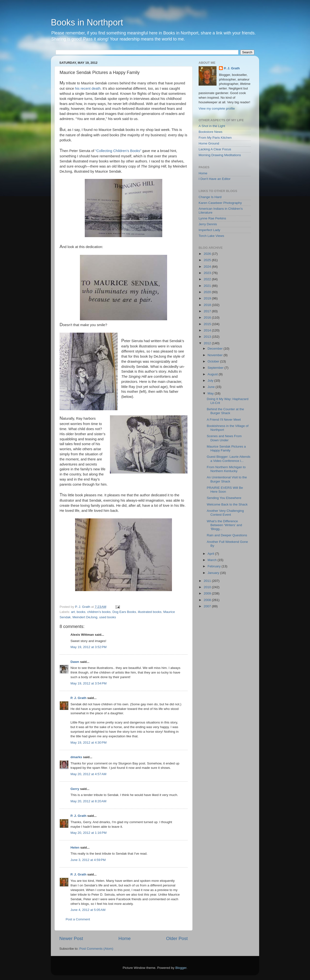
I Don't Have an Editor (215, 179)
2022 (208, 279)
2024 (208, 267)
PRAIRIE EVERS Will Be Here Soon (225, 490)
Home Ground (209, 143)
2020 (208, 292)
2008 (208, 600)
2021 (208, 286)
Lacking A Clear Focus (215, 149)
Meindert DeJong (85, 617)
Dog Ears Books (124, 612)
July (211, 381)
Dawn (75, 662)
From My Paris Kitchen (215, 138)
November (216, 355)
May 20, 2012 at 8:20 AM (88, 801)
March (213, 560)
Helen (75, 847)
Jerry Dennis (208, 224)
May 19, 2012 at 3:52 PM (89, 647)
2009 (208, 593)
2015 (208, 324)
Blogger (181, 968)
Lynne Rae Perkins (212, 218)
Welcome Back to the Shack (227, 504)
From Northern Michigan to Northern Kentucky (226, 469)
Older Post (177, 938)
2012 (208, 343)
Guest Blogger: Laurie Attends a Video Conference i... (229, 459)
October (214, 361)
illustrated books (150, 612)
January (214, 573)
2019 (208, 298)
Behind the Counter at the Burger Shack (225, 411)
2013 (208, 337)
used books (108, 617)
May (211, 393)
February (215, 566)
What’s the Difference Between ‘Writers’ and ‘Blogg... (225, 525)
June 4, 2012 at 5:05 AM (88, 910)
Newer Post (71, 938)
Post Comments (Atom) (96, 949)
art (73, 612)
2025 (208, 260)
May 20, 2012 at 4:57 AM (88, 774)
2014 (208, 330)
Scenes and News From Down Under (224, 438)
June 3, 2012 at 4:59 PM (88, 860)
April (211, 554)
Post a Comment (78, 919)
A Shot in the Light (212, 126)
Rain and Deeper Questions (227, 535)
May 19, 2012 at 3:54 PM (89, 683)
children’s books (99, 612)
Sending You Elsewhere (224, 498)
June (212, 387)
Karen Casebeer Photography (220, 203)
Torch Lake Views (211, 236)
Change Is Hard (210, 197)
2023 (208, 273)
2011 (208, 581)
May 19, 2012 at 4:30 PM (89, 743)
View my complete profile (217, 108)
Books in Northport (87, 22)
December (216, 349)
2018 (208, 305)
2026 (208, 254)
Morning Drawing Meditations (220, 155)
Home (124, 938)
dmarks (76, 757)
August (213, 374)
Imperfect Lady (209, 230)
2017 (208, 311)
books (81, 612)
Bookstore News (210, 132)
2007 (208, 606)
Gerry (75, 789)
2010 (208, 587)
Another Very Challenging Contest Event (225, 513)
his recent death (88, 88)
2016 (208, 317)
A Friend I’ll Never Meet (224, 420)
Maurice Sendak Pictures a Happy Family (226, 448)
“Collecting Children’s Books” (118, 151)
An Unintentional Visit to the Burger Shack (227, 479)
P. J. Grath (78, 698)
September (216, 368)
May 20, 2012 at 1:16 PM (89, 833)
